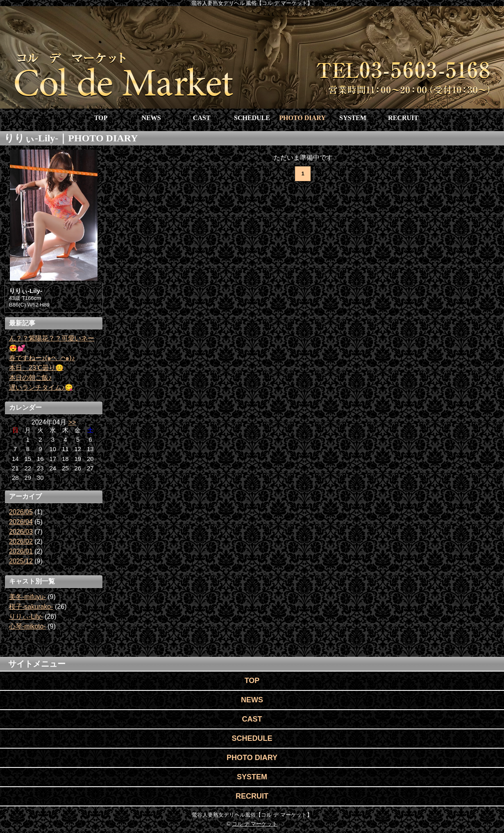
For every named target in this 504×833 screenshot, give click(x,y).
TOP (101, 118)
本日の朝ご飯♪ (30, 378)
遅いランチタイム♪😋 (41, 387)
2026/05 (21, 512)
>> (72, 422)
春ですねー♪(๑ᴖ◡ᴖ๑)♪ (42, 358)
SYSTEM (353, 118)
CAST (202, 118)
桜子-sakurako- (31, 607)
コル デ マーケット (255, 824)
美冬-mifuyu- (27, 597)
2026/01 (21, 551)
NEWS (151, 118)
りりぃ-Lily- (26, 616)
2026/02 (21, 541)
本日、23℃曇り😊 (36, 368)
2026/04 (21, 522)
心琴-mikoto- (27, 626)
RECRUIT (403, 118)
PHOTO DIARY (302, 118)
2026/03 (21, 532)
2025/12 (21, 561)
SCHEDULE (252, 118)
